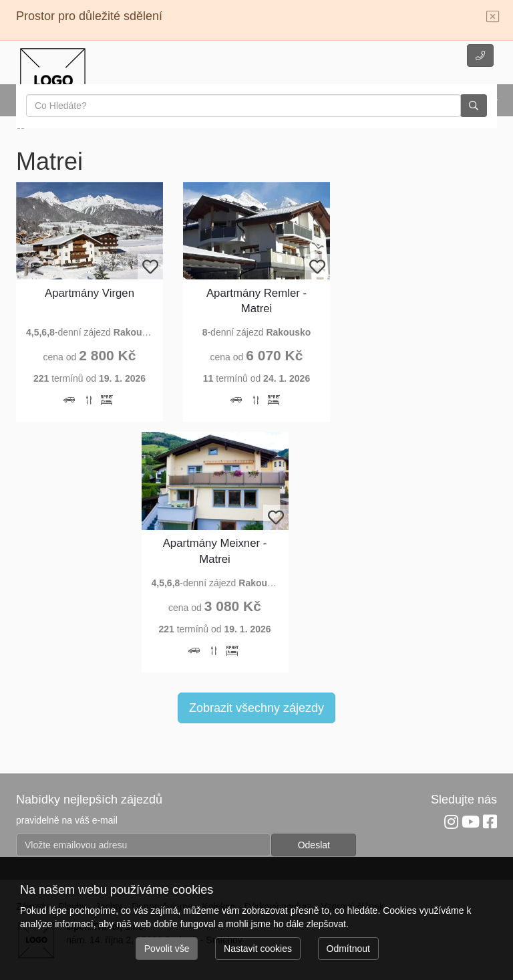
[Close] (493, 17)
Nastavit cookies (258, 949)
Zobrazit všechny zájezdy (256, 708)
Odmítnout (348, 949)
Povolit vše (167, 949)
